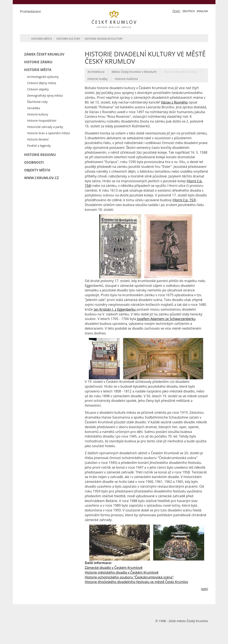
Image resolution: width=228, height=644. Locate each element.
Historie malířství (126, 79)
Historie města (42, 39)
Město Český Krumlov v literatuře (134, 72)
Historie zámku (38, 62)
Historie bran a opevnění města (49, 133)
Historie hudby (97, 79)
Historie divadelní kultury (104, 39)
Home (25, 38)
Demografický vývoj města (45, 96)
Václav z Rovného (174, 102)
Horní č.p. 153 (184, 200)
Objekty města (37, 170)
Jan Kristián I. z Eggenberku (115, 309)
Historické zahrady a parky (45, 127)
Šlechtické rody (37, 102)
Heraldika (34, 108)
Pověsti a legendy (39, 146)
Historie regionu (40, 155)
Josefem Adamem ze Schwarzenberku (166, 319)
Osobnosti (34, 162)
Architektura (96, 72)
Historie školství (38, 139)
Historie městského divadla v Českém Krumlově (122, 572)
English (203, 11)
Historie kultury (68, 39)
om (204, 589)
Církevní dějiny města (42, 83)
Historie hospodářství (42, 121)
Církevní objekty (38, 89)
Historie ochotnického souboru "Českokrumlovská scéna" (129, 577)
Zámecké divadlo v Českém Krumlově (113, 568)
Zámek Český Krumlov (44, 54)
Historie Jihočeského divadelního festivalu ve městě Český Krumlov (136, 582)
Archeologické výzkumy (43, 77)
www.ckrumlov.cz (42, 178)
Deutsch (189, 11)
